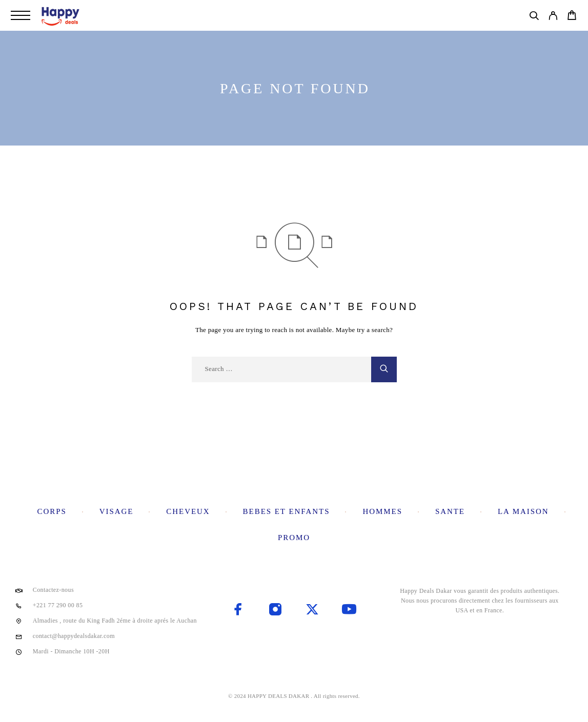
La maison (523, 511)
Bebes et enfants (287, 511)
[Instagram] (275, 611)
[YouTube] (349, 611)
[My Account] (553, 17)
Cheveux (188, 511)
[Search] (534, 17)
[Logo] (61, 15)
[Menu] (21, 15)
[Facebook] (238, 611)
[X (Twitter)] (312, 611)
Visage (117, 511)
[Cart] (572, 17)
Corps (52, 511)
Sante (450, 511)
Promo (294, 538)
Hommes (382, 511)
